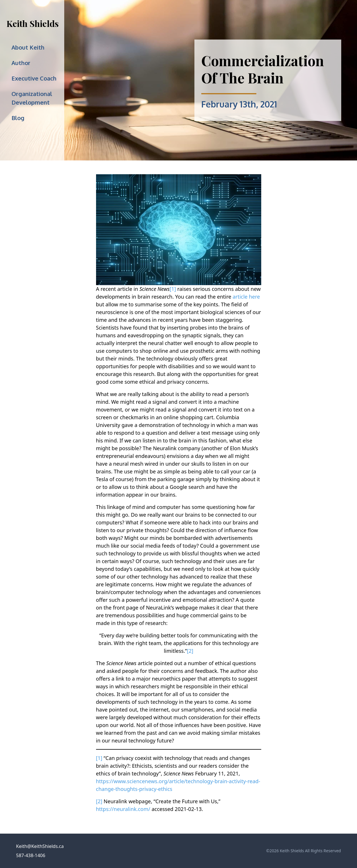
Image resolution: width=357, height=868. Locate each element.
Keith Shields (33, 23)
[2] (190, 651)
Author (21, 63)
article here (246, 297)
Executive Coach (34, 78)
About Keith (28, 47)
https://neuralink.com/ (123, 809)
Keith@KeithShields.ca (40, 846)
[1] (173, 289)
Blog (18, 118)
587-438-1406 (31, 855)
